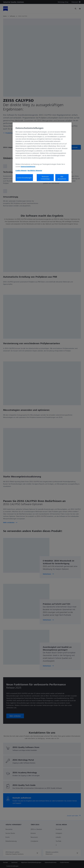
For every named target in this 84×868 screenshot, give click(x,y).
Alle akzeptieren (62, 178)
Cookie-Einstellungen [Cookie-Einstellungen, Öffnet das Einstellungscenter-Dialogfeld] (24, 178)
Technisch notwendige (45, 178)
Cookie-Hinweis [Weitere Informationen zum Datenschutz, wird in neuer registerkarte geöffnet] (21, 170)
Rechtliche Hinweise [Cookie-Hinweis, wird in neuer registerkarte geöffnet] (35, 170)
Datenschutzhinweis (28, 167)
